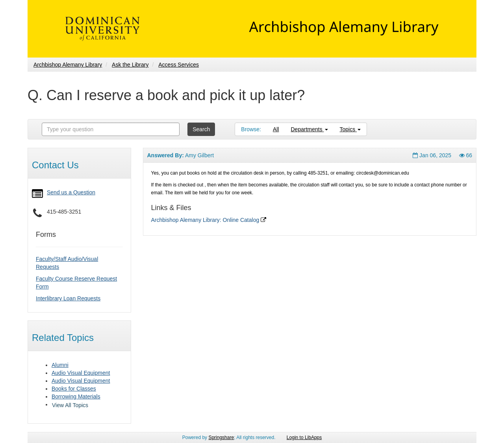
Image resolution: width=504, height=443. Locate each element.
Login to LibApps (304, 437)
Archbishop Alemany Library (68, 65)
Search (201, 129)
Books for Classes (74, 389)
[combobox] (111, 129)
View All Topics (70, 405)
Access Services (179, 65)
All (276, 129)
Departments (309, 129)
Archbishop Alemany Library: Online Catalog (209, 220)
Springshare (221, 437)
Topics (350, 129)
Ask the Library (130, 65)
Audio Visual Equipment (81, 373)
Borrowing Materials (76, 396)
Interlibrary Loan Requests (68, 298)
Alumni (60, 365)
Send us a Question (71, 192)
